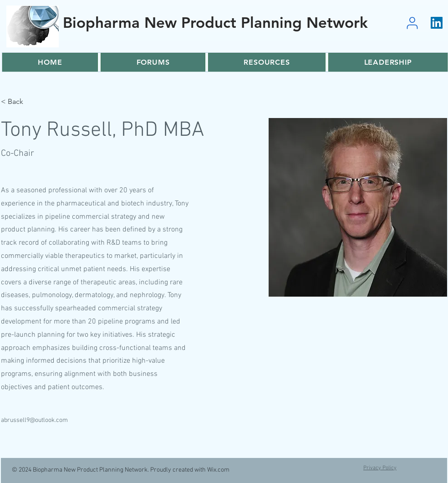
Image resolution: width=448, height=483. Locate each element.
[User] (412, 23)
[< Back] (19, 102)
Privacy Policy (380, 468)
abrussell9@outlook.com (34, 420)
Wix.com (218, 470)
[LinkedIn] (437, 23)
